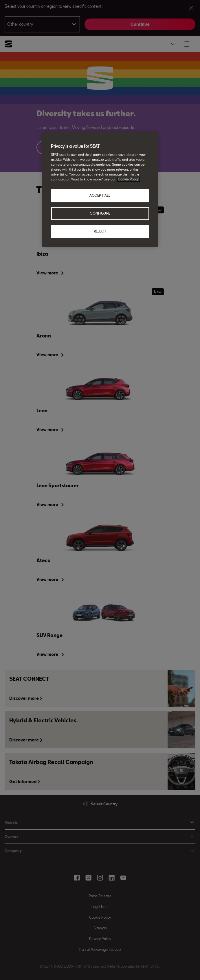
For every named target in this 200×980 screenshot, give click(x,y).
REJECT (100, 231)
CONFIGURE (100, 214)
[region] (100, 190)
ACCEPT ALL (100, 196)
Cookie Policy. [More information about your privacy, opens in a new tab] (129, 179)
